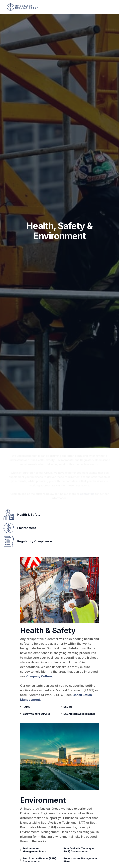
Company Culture (39, 676)
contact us (90, 496)
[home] (25, 7)
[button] (109, 7)
